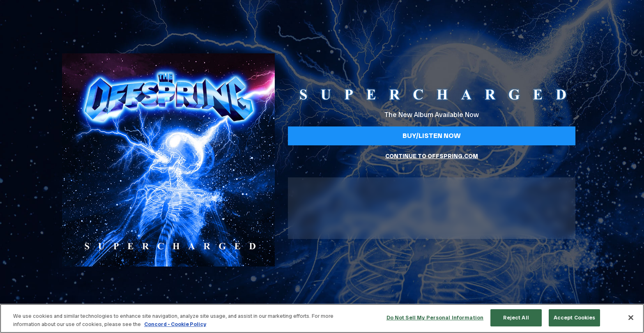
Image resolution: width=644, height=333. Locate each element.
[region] (322, 318)
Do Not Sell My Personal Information (435, 318)
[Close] (631, 317)
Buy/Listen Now (432, 135)
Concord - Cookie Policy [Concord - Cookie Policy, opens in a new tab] (175, 324)
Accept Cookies (575, 318)
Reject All (516, 318)
